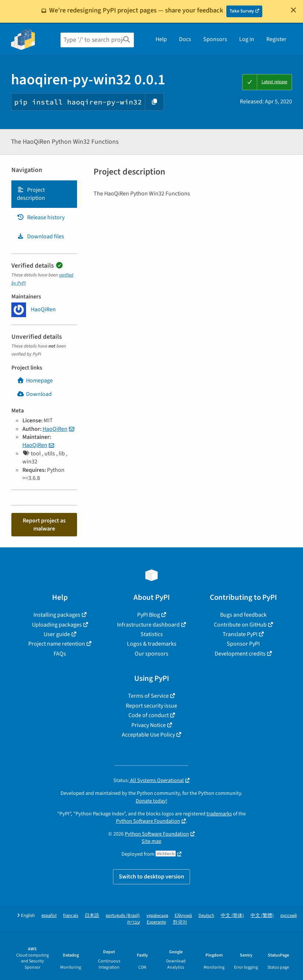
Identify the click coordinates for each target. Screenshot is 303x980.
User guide (57, 634)
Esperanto (156, 922)
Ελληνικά (183, 916)
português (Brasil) (123, 916)
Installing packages (57, 615)
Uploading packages (57, 625)
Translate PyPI (240, 634)
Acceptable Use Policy (148, 735)
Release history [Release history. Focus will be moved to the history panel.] (41, 217)
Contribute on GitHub (240, 625)
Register (276, 39)
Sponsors (215, 39)
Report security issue (151, 706)
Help (161, 39)
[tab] (44, 194)
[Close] (293, 10)
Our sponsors (151, 654)
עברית (134, 922)
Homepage (35, 381)
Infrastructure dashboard (148, 625)
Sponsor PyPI (243, 644)
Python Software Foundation (148, 821)
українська (157, 916)
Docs (185, 39)
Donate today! (151, 801)
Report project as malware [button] (44, 525)
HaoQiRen (55, 429)
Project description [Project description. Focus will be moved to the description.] (31, 194)
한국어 (180, 922)
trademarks (219, 814)
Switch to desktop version (151, 877)
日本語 (92, 916)
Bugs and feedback (243, 615)
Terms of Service (148, 696)
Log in (247, 39)
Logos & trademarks (152, 644)
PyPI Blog (149, 615)
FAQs (60, 654)
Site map (151, 841)
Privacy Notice (149, 725)
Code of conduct (149, 715)
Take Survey (242, 11)
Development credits (240, 654)
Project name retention (57, 644)
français (71, 916)
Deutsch (206, 916)
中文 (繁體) (262, 916)
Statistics (152, 634)
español (49, 916)
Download (34, 394)
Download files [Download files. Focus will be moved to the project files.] (41, 236)
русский (289, 916)
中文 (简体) (232, 916)
